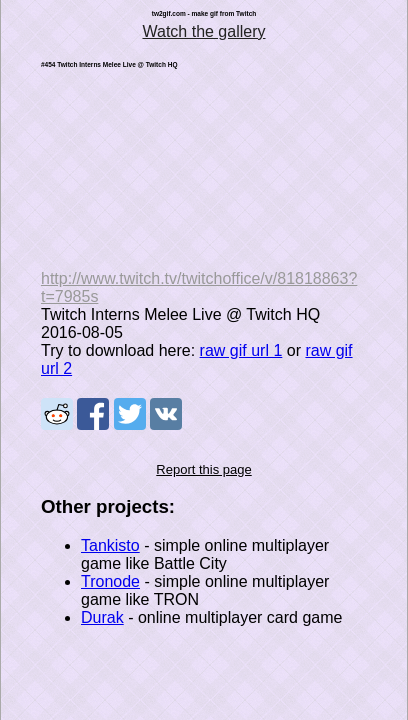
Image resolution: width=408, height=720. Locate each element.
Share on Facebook (93, 414)
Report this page (203, 469)
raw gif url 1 (241, 350)
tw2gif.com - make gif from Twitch (204, 13)
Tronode (110, 581)
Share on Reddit (57, 414)
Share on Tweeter (130, 414)
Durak (102, 617)
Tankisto (110, 545)
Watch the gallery (203, 31)
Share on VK (166, 414)
